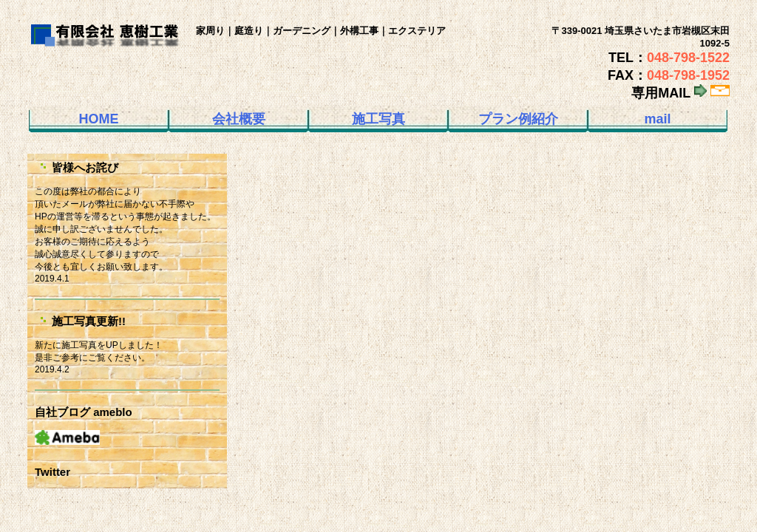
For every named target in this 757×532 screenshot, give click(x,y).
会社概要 (239, 119)
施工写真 (378, 119)
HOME (99, 119)
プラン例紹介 (518, 119)
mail (657, 119)
